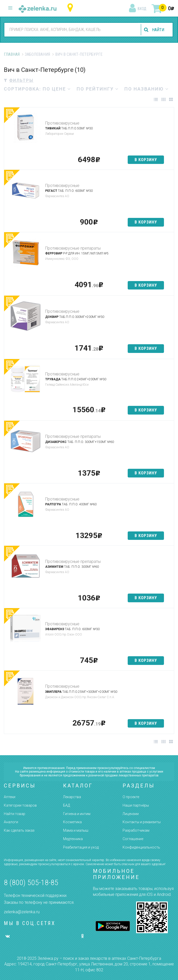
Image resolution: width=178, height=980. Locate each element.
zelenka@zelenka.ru (22, 912)
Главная (12, 54)
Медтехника (73, 839)
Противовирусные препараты (73, 248)
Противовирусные (62, 123)
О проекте (131, 797)
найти (158, 30)
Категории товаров (20, 805)
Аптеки (10, 797)
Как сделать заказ (19, 830)
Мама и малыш (76, 830)
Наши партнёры (136, 805)
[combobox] (71, 29)
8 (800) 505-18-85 (31, 882)
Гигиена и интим (77, 814)
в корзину (146, 160)
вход (142, 9)
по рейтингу (98, 89)
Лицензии (131, 814)
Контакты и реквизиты (142, 822)
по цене (57, 89)
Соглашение (133, 839)
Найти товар (15, 814)
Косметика (72, 822)
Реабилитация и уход (81, 847)
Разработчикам (136, 830)
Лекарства (72, 797)
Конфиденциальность (141, 847)
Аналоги (11, 822)
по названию (147, 89)
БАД (67, 805)
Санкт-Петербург (71, 8)
